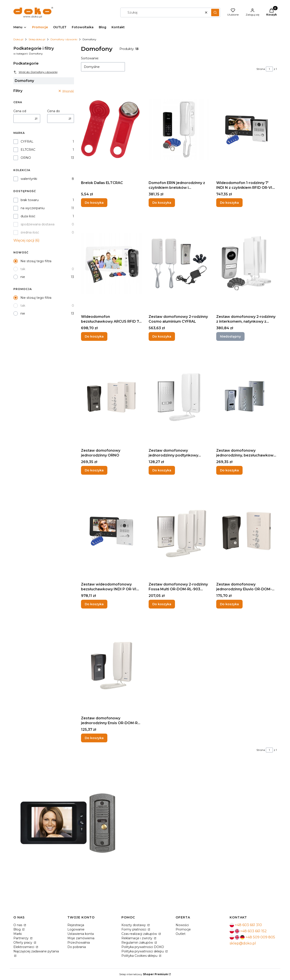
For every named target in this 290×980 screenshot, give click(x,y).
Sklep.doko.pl (37, 39)
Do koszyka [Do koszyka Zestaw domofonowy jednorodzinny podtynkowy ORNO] (162, 470)
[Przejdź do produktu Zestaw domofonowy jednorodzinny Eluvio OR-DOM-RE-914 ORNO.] (247, 531)
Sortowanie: (90, 58)
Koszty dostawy (134, 925)
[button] (215, 12)
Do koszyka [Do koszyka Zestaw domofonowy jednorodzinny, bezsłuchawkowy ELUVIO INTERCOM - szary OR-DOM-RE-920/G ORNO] (229, 470)
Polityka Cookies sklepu (140, 956)
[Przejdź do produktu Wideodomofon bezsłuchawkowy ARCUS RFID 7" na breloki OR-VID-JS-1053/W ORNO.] (111, 263)
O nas (18, 925)
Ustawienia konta (81, 934)
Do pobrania (77, 947)
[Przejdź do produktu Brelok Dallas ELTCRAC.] (111, 129)
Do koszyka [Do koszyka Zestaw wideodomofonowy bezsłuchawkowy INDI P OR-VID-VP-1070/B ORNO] (94, 604)
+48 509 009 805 (260, 937)
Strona (261, 69)
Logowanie (76, 929)
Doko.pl (18, 39)
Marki (18, 934)
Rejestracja (76, 925)
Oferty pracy (23, 943)
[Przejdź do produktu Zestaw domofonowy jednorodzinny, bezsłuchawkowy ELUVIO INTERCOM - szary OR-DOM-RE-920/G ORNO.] (247, 397)
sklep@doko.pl (243, 943)
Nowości (182, 925)
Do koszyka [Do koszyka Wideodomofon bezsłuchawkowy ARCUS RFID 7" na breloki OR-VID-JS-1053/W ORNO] (94, 336)
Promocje (183, 929)
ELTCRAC (28, 150)
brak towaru (30, 200)
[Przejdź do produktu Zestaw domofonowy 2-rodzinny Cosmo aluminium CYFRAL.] (179, 263)
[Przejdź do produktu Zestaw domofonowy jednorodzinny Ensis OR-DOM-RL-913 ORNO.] (111, 665)
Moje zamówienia (81, 938)
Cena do (54, 111)
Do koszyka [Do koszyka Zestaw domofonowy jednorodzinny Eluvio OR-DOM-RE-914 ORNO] (229, 604)
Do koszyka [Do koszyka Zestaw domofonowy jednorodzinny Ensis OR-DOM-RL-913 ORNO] (94, 738)
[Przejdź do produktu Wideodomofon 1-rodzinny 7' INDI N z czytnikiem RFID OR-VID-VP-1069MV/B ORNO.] (247, 129)
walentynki (29, 179)
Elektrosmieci (24, 947)
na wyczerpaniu (33, 208)
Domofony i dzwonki (64, 39)
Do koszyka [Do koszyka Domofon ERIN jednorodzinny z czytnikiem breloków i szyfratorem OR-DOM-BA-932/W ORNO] (162, 203)
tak (23, 269)
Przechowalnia (79, 943)
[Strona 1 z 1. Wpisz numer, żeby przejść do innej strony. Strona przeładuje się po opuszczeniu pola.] (269, 69)
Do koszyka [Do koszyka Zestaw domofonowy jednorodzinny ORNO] (94, 470)
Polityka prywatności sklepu (143, 951)
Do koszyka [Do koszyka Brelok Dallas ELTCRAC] (94, 203)
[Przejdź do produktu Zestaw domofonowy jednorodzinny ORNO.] (111, 397)
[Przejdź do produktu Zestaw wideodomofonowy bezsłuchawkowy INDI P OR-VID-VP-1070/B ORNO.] (111, 531)
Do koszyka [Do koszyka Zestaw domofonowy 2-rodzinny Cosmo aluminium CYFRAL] (162, 336)
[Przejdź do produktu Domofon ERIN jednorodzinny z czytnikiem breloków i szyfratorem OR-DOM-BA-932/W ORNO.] (179, 129)
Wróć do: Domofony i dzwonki (35, 72)
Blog (17, 929)
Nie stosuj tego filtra (36, 261)
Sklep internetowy (144, 974)
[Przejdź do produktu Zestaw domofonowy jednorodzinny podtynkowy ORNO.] (179, 397)
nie (23, 277)
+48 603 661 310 (248, 925)
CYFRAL (27, 142)
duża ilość (28, 216)
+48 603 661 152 (253, 931)
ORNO (26, 158)
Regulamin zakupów (138, 943)
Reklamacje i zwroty (137, 938)
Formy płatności (134, 929)
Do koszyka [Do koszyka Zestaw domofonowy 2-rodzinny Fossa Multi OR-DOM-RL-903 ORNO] (162, 604)
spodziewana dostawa (38, 224)
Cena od (20, 111)
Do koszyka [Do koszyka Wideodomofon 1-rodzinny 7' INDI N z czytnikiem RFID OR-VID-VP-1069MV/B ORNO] (229, 203)
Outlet (181, 934)
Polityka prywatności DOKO (143, 947)
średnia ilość (30, 232)
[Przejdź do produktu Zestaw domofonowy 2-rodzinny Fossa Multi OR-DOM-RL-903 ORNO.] (179, 531)
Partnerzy (21, 938)
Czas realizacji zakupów (140, 934)
